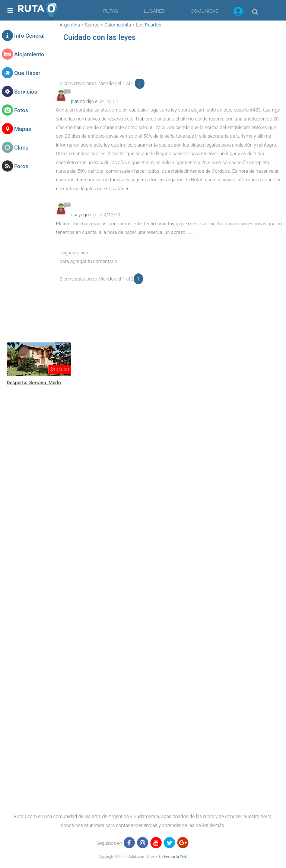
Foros (21, 166)
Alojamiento (29, 54)
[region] (169, 62)
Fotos (21, 110)
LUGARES (154, 11)
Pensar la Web (176, 857)
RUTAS (111, 11)
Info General (29, 36)
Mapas (23, 129)
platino (78, 101)
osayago (80, 215)
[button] (238, 13)
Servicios (26, 92)
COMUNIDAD (205, 11)
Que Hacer (27, 73)
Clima (21, 148)
